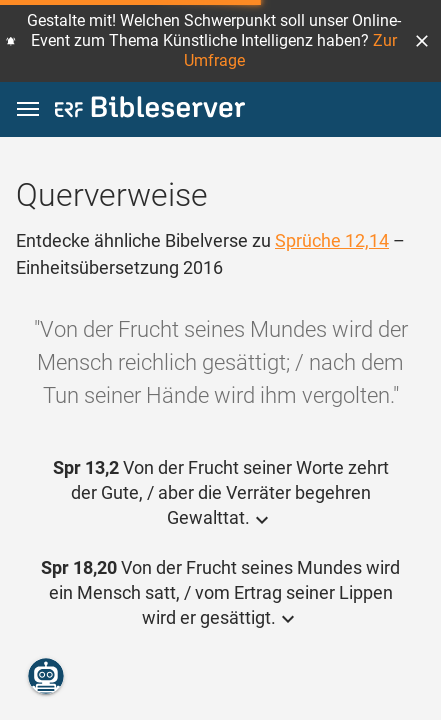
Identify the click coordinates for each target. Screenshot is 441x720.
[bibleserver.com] (150, 110)
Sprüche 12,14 (332, 240)
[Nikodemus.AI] (46, 676)
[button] (422, 41)
